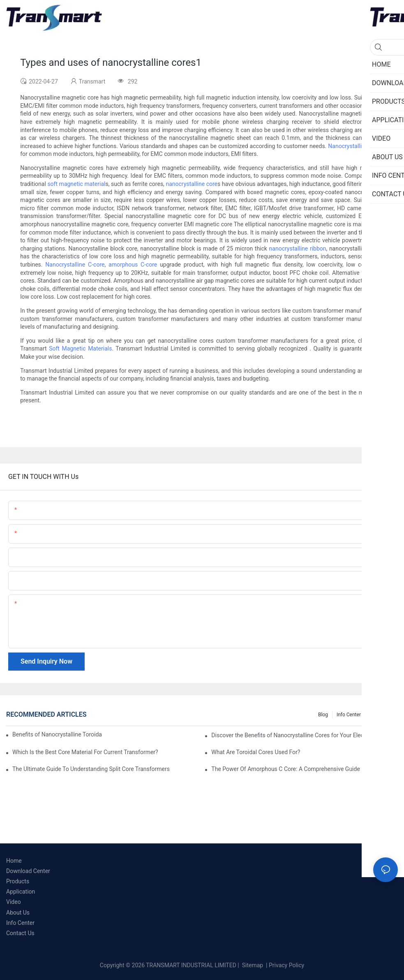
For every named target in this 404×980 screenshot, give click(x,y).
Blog (323, 715)
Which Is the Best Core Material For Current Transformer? (85, 752)
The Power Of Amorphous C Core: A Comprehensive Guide (285, 769)
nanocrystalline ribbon (298, 248)
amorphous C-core (133, 265)
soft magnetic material (76, 184)
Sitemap (252, 965)
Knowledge (382, 715)
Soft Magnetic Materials (80, 348)
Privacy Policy (286, 965)
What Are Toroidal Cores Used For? (256, 752)
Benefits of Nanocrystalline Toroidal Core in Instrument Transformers (57, 734)
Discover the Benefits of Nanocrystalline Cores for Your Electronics (296, 735)
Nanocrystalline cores (356, 146)
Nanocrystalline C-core (75, 265)
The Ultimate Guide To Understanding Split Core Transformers (91, 769)
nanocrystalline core (192, 184)
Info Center (349, 715)
